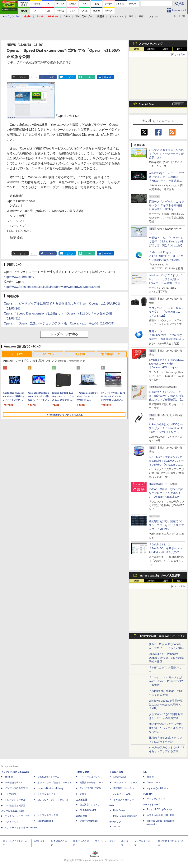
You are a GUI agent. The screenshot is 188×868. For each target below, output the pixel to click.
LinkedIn (108, 77)
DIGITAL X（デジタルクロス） (53, 800)
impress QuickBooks (157, 788)
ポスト (23, 77)
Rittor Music (82, 772)
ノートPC (17, 354)
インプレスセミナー (48, 794)
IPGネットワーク (152, 805)
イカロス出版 (116, 772)
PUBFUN (148, 794)
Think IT (9, 777)
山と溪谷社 (82, 800)
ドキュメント (116, 16)
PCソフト (48, 354)
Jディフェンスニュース (125, 783)
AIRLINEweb (120, 777)
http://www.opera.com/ (19, 277)
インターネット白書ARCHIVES (21, 828)
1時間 (137, 49)
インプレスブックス (48, 815)
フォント (153, 16)
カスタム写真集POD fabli (161, 815)
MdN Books (119, 810)
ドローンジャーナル (15, 800)
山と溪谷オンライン (90, 805)
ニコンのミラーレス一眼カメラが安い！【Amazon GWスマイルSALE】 (166, 312)
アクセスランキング (151, 44)
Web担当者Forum (14, 783)
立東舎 (83, 794)
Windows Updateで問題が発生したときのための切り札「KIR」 (166, 705)
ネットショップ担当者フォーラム (55, 783)
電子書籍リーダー (112, 354)
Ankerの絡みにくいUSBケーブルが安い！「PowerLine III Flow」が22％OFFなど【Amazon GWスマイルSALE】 (166, 432)
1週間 (165, 49)
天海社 (150, 777)
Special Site (146, 104)
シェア (51, 77)
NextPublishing (45, 821)
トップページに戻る (64, 334)
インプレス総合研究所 (16, 788)
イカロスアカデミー (124, 800)
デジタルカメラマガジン (17, 816)
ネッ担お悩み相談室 (15, 806)
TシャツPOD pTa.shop (159, 809)
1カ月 (180, 49)
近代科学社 (82, 816)
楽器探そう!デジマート (91, 783)
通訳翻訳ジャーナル (124, 788)
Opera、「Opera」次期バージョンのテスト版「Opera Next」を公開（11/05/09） (60, 323)
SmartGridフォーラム (48, 777)
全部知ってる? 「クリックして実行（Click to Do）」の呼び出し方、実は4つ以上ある (166, 241)
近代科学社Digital (89, 821)
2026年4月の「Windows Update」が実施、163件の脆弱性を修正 (166, 658)
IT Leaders (10, 794)
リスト (34, 77)
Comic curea (153, 783)
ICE (145, 772)
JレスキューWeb (122, 794)
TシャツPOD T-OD (90, 788)
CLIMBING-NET (88, 810)
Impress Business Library (50, 788)
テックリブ (115, 822)
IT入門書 (80, 354)
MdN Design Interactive (125, 816)
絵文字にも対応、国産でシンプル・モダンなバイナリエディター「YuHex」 (166, 525)
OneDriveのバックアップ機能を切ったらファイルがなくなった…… (166, 728)
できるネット (12, 822)
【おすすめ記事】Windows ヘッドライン (162, 636)
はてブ (70, 77)
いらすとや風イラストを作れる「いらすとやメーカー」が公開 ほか (166, 154)
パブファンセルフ (156, 799)
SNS (131, 16)
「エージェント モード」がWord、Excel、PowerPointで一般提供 (166, 681)
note (89, 77)
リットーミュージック (91, 777)
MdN (112, 806)
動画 (141, 16)
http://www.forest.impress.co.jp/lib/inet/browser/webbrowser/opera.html (52, 287)
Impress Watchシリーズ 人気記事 (159, 576)
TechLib (117, 827)
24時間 (151, 49)
